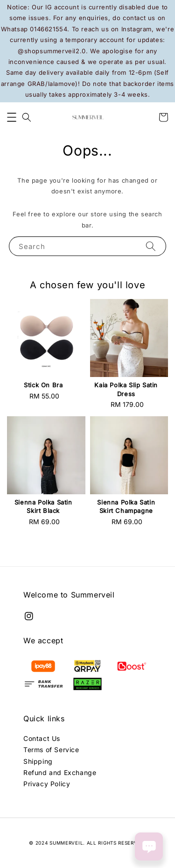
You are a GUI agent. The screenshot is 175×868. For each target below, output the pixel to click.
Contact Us (42, 738)
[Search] (151, 246)
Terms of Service (51, 750)
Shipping (38, 761)
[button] (12, 117)
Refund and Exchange (60, 772)
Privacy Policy (47, 784)
